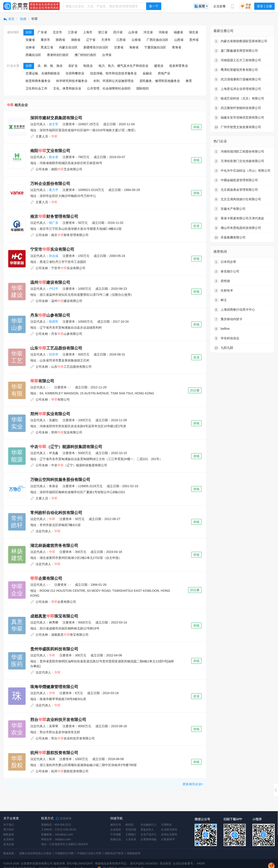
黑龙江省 (47, 47)
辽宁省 (91, 40)
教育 (189, 81)
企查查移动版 (149, 839)
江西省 (121, 40)
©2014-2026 (11, 863)
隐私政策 (9, 834)
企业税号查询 (169, 830)
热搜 (23, 19)
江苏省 (73, 32)
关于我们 (9, 825)
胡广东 (54, 223)
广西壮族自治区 (157, 40)
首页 (9, 19)
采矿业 (73, 66)
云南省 (136, 40)
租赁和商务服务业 (38, 81)
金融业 (147, 73)
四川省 (118, 32)
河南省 (163, 32)
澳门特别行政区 (85, 55)
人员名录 (131, 839)
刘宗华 (54, 354)
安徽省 (30, 40)
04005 (201, 863)
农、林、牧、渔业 (50, 66)
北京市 (57, 32)
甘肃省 (119, 47)
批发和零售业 (179, 66)
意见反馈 (9, 844)
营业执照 (165, 863)
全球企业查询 (169, 834)
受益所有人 (147, 830)
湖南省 (76, 40)
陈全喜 (54, 157)
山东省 (133, 32)
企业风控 (116, 830)
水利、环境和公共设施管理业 (113, 81)
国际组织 (143, 88)
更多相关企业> (193, 784)
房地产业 (164, 73)
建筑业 (159, 66)
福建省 (178, 32)
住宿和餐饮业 (75, 73)
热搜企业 (116, 839)
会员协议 (9, 839)
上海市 (88, 32)
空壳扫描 (131, 830)
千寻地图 (116, 834)
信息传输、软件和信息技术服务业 (113, 73)
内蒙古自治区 (68, 47)
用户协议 (9, 830)
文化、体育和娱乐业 (67, 88)
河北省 (148, 32)
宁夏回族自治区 (155, 47)
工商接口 (131, 834)
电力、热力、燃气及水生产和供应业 (123, 66)
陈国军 (54, 322)
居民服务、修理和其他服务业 (160, 81)
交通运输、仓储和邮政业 (43, 73)
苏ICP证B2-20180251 (144, 863)
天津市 (106, 40)
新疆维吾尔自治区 (96, 47)
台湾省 (107, 55)
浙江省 (103, 32)
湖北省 (193, 32)
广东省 (42, 32)
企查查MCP (168, 839)
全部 (29, 32)
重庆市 (45, 40)
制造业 (88, 66)
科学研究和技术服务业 (72, 81)
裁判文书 (116, 825)
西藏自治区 (33, 55)
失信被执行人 (149, 825)
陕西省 (60, 40)
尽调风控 (166, 825)
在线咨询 (64, 818)
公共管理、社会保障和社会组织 (109, 88)
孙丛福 (54, 256)
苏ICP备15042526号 (80, 863)
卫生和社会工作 (36, 88)
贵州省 (194, 40)
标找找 (129, 825)
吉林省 (30, 47)
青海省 (177, 47)
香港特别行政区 (58, 55)
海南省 (134, 47)
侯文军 (54, 124)
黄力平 (54, 190)
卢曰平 (54, 289)
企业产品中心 (149, 834)
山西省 (179, 40)
